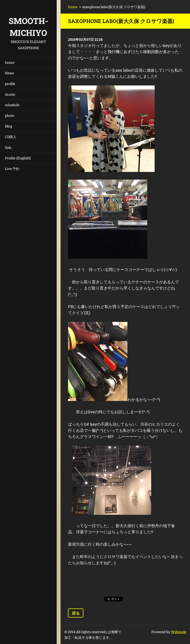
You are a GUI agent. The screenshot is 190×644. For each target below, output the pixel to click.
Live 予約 (12, 169)
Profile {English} (18, 158)
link (8, 147)
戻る (76, 613)
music (10, 94)
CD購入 (11, 137)
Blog (9, 126)
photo (10, 115)
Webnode (179, 632)
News (10, 73)
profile (10, 84)
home (10, 62)
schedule (12, 105)
